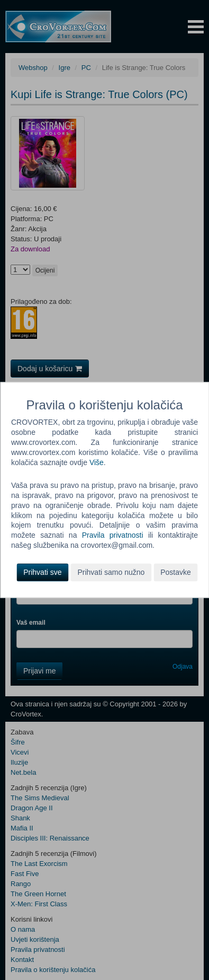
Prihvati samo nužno (111, 573)
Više (97, 462)
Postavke (176, 573)
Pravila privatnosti (113, 536)
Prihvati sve (42, 573)
